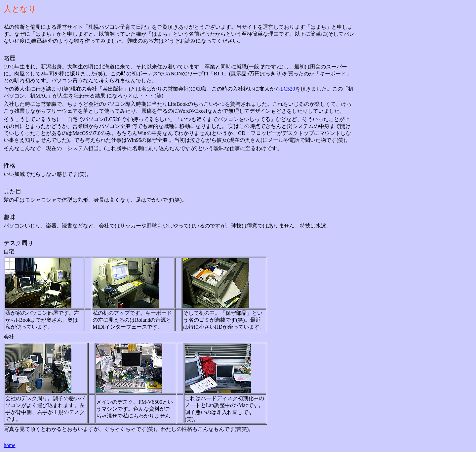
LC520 (288, 89)
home (10, 445)
